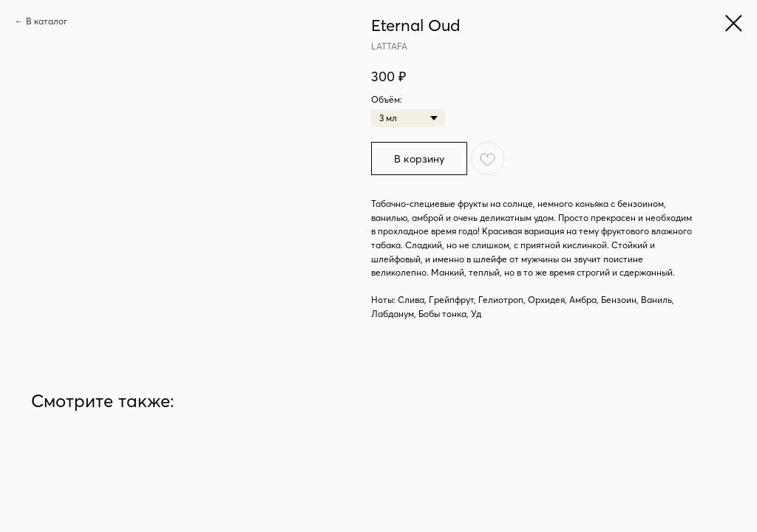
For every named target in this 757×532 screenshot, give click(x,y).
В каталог (47, 21)
